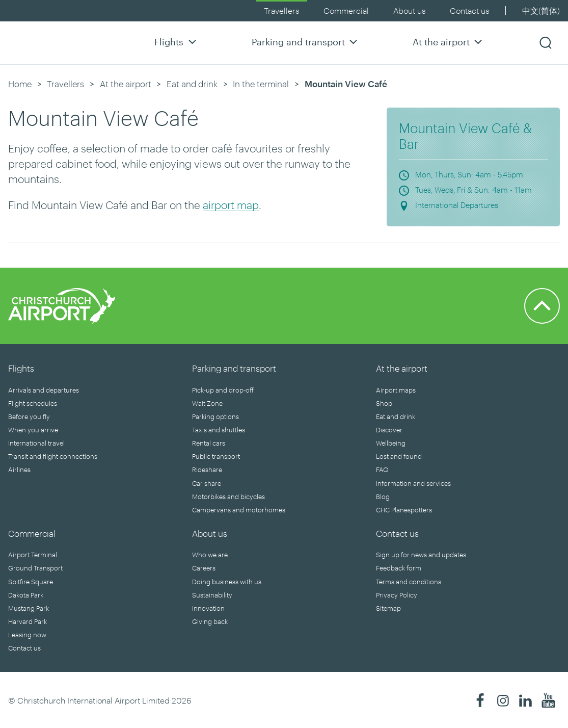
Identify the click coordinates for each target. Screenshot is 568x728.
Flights (177, 42)
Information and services (413, 483)
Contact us (469, 10)
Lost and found (399, 456)
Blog (383, 497)
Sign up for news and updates (421, 555)
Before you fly (29, 417)
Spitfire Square (31, 582)
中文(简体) (541, 10)
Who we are (210, 555)
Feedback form (399, 568)
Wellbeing (391, 443)
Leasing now (27, 635)
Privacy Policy (397, 595)
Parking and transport (306, 42)
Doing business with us (227, 582)
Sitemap (388, 608)
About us (409, 10)
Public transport (216, 456)
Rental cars (209, 443)
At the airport (449, 42)
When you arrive (33, 430)
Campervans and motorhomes (239, 510)
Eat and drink (192, 84)
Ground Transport (35, 568)
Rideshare (207, 470)
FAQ (382, 470)
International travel (36, 443)
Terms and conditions (409, 582)
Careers (204, 568)
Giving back (210, 621)
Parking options (215, 417)
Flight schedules (33, 403)
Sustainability (212, 595)
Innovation (208, 608)
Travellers (281, 10)
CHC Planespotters (404, 510)
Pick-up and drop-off (223, 390)
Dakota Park (26, 595)
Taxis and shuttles (219, 430)
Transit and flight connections (53, 456)
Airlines (19, 470)
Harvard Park (28, 621)
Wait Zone (207, 403)
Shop (384, 403)
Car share (207, 483)
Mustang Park (29, 608)
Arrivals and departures (44, 390)
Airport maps (396, 390)
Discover (389, 430)
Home (20, 84)
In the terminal (261, 84)
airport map (231, 205)
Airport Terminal (33, 555)
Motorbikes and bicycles (228, 497)
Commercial (346, 10)
